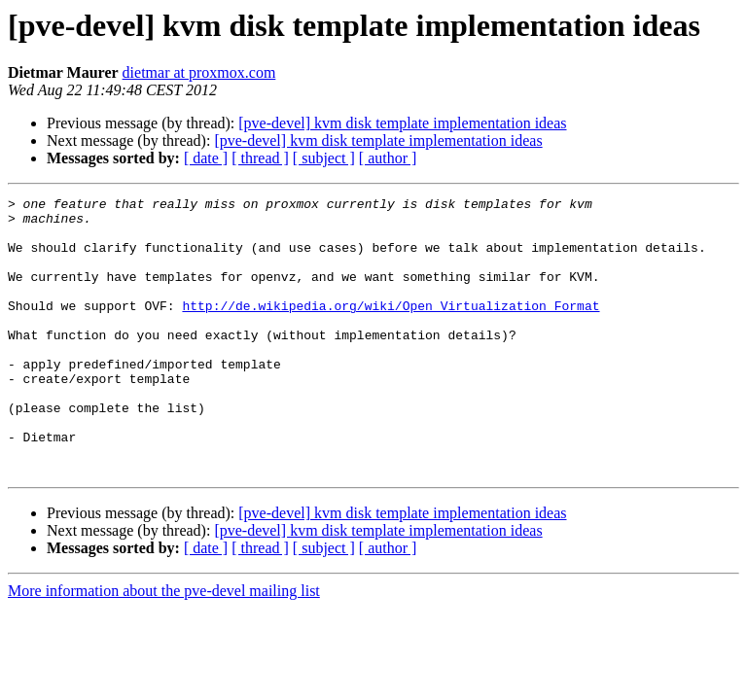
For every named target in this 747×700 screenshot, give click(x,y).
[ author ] (388, 158)
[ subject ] (324, 158)
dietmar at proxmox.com (199, 72)
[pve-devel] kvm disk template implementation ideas (402, 123)
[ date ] (206, 158)
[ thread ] (260, 158)
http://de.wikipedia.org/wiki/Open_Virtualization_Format (391, 329)
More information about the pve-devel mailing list (164, 646)
